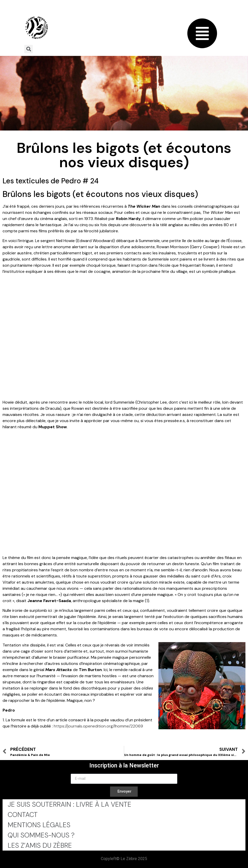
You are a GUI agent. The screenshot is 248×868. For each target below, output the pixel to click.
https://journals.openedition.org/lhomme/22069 (98, 726)
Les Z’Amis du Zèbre (40, 845)
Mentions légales (39, 825)
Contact (23, 815)
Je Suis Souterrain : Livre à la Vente (69, 804)
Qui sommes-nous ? (41, 835)
